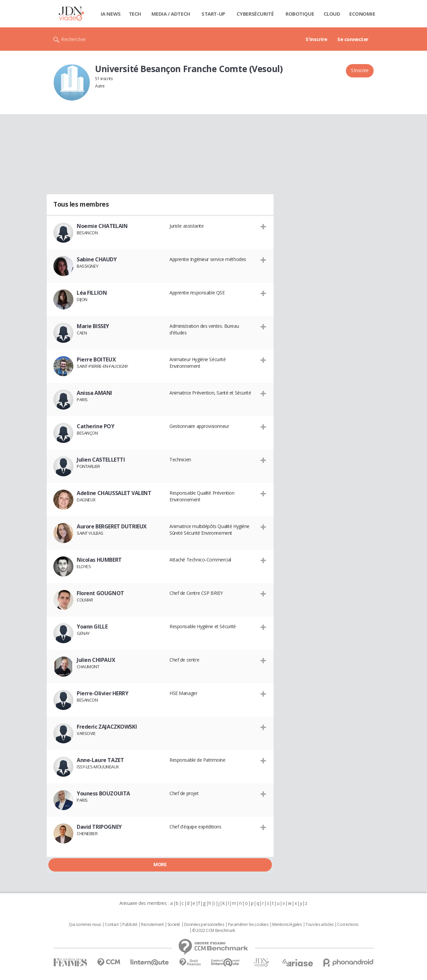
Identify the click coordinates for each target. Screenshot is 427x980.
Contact (112, 925)
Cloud (332, 14)
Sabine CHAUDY (97, 259)
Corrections (348, 925)
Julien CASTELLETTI (101, 460)
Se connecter (353, 39)
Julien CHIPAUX (96, 660)
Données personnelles (204, 925)
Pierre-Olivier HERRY (103, 693)
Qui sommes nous (85, 925)
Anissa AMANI (94, 393)
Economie (362, 14)
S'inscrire (316, 39)
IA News (111, 14)
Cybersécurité (255, 14)
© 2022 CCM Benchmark (214, 931)
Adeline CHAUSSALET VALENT (114, 493)
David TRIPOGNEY (99, 827)
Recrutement (152, 925)
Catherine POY (96, 426)
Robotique (300, 14)
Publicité (130, 925)
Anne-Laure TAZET (100, 760)
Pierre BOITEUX (96, 359)
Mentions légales (287, 925)
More (160, 864)
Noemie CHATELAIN (102, 226)
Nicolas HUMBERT (99, 560)
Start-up (213, 14)
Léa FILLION (92, 293)
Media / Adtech (171, 14)
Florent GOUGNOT (100, 593)
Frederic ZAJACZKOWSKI (107, 727)
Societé (174, 925)
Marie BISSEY (93, 326)
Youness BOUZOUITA (103, 793)
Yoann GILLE (92, 627)
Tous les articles (320, 925)
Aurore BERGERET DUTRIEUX (112, 526)
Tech (135, 14)
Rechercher (74, 39)
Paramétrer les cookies (248, 925)
